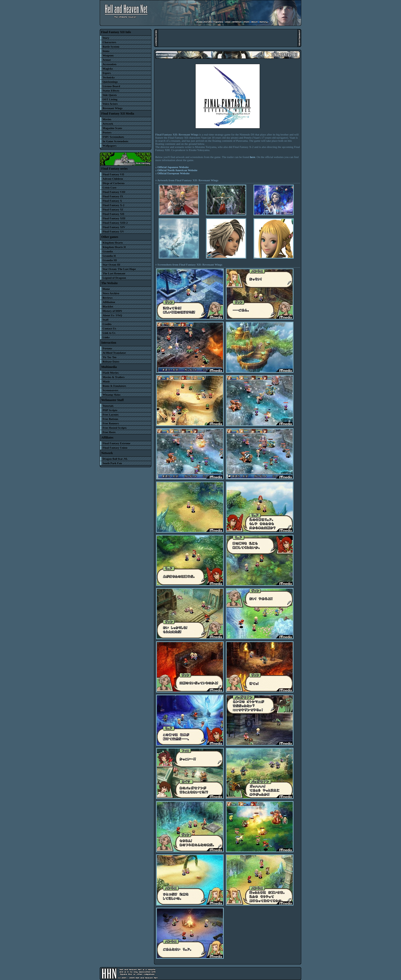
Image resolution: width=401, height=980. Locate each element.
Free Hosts (109, 432)
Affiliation (109, 302)
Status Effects (111, 91)
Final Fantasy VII (113, 174)
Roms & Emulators (114, 386)
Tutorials (108, 406)
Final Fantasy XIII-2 (115, 223)
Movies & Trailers (114, 377)
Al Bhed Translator (114, 353)
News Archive (111, 293)
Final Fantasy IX (113, 196)
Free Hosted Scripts (115, 428)
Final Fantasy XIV (114, 227)
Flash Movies (111, 373)
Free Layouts (111, 414)
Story (106, 38)
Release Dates (111, 361)
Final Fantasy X (112, 201)
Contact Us (109, 328)
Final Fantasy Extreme (116, 443)
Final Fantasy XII (113, 214)
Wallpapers (110, 146)
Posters (107, 132)
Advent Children (113, 179)
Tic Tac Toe (110, 357)
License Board (111, 86)
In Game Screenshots (115, 141)
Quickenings (110, 82)
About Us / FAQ (112, 315)
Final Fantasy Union (115, 448)
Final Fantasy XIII (114, 218)
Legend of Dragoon (114, 278)
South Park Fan (112, 463)
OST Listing (110, 99)
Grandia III (110, 260)
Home (106, 289)
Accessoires (110, 64)
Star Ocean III (111, 265)
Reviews (108, 298)
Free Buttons (110, 419)
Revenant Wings (113, 108)
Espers (107, 73)
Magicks (108, 69)
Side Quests (110, 95)
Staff (106, 320)
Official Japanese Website (173, 167)
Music (106, 381)
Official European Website (173, 173)
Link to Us (109, 333)
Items (106, 51)
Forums (107, 348)
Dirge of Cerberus (114, 183)
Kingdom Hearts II (114, 247)
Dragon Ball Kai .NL (115, 459)
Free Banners (111, 423)
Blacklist (108, 306)
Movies (107, 119)
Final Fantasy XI (113, 209)
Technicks (109, 77)
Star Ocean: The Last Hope (119, 269)
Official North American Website (177, 170)
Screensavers (110, 390)
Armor (107, 60)
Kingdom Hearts (113, 243)
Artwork (108, 124)
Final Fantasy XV (113, 231)
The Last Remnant (114, 273)
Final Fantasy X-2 (113, 205)
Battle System (111, 47)
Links (106, 337)
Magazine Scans (112, 128)
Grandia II (109, 256)
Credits (107, 324)
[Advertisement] (228, 38)
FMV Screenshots (113, 137)
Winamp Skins (111, 395)
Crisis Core (109, 187)
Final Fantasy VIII (114, 192)
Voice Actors (110, 104)
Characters (109, 42)
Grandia (108, 251)
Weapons (108, 55)
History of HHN (112, 311)
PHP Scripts (110, 410)
